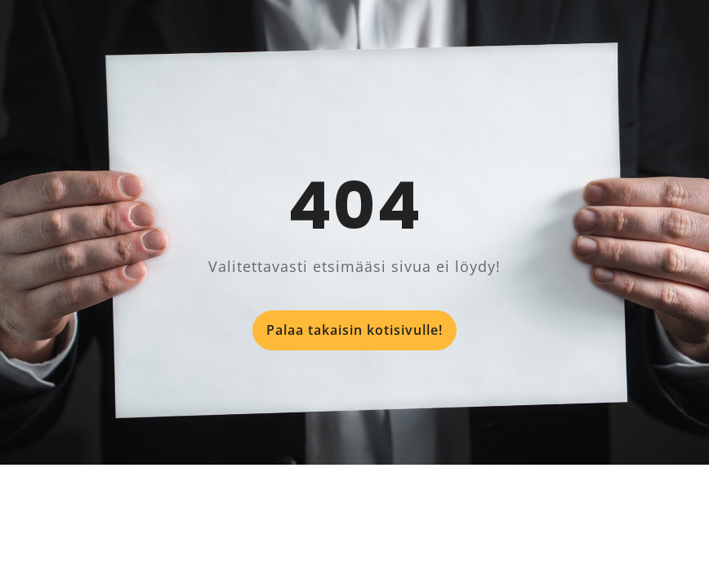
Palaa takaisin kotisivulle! (354, 330)
